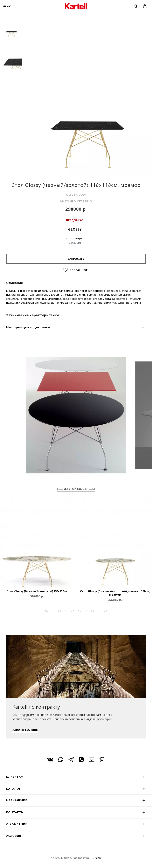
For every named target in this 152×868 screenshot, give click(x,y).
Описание (15, 283)
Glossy (75, 229)
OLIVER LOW (76, 194)
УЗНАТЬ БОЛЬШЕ (25, 730)
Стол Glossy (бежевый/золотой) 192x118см (37, 591)
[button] (46, 611)
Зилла (97, 858)
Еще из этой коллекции (76, 489)
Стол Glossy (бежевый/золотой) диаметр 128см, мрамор (115, 593)
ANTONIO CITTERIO (76, 201)
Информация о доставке (28, 327)
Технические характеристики (33, 315)
